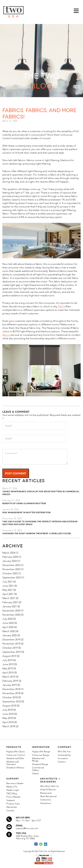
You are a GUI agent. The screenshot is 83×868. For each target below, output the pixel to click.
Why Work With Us (49, 786)
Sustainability (64, 755)
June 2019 (8, 664)
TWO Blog (12, 794)
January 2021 (10, 606)
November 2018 (11, 693)
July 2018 (7, 710)
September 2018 (12, 702)
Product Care (13, 804)
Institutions (46, 800)
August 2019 (9, 656)
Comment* (35, 457)
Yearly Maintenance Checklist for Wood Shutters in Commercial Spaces (41, 493)
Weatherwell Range (38, 760)
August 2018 (9, 706)
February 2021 (10, 602)
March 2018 (9, 726)
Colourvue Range (41, 755)
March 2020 (9, 631)
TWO (61, 307)
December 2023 (11, 565)
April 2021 (8, 594)
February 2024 (10, 557)
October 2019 (10, 648)
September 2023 (12, 578)
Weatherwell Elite (15, 758)
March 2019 (9, 677)
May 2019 (8, 668)
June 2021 (8, 586)
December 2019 (11, 640)
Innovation (63, 758)
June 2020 (8, 623)
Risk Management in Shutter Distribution (27, 512)
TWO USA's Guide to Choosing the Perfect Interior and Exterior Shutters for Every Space (40, 523)
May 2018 (8, 718)
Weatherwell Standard (13, 763)
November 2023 (11, 569)
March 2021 (9, 598)
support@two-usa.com (27, 828)
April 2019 (8, 673)
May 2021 (8, 590)
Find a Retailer (14, 797)
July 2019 (7, 660)
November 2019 (11, 644)
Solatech (11, 800)
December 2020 (11, 611)
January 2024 (10, 561)
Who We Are (64, 752)
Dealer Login (13, 790)
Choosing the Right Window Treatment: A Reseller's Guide (37, 533)
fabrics (6, 335)
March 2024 (9, 553)
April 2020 (8, 627)
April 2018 (8, 722)
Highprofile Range (41, 752)
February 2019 (10, 681)
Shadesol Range (40, 764)
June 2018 (8, 714)
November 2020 (11, 615)
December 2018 (11, 689)
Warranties (12, 807)
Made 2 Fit (12, 787)
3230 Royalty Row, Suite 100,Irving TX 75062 (27, 837)
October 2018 (10, 697)
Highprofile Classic (16, 752)
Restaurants (46, 793)
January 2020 (10, 635)
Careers (62, 762)
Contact (10, 811)
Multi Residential (48, 796)
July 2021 (7, 582)
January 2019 (10, 685)
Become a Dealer (15, 783)
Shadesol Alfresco (15, 768)
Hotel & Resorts (48, 790)
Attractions (46, 803)
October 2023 (10, 573)
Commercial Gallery (38, 769)
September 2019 (12, 652)
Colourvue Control (16, 755)
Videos (35, 773)
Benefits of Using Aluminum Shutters (24, 503)
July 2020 (7, 619)
